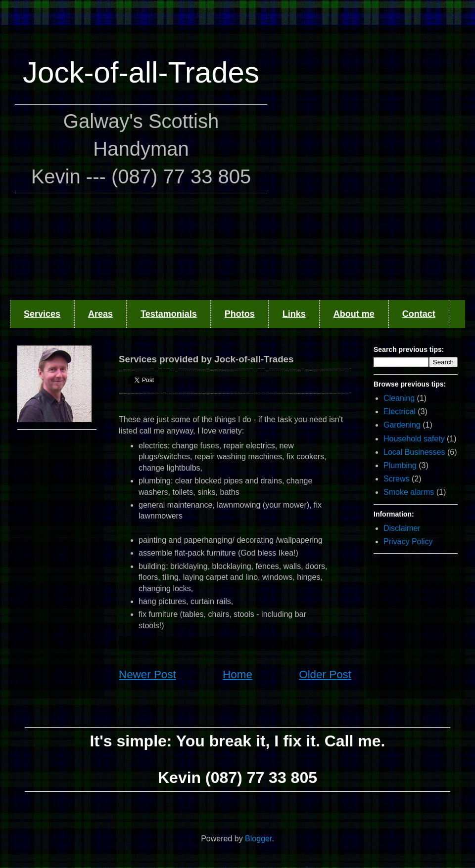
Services (42, 314)
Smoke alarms (409, 492)
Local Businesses (414, 452)
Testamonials (169, 314)
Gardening (402, 425)
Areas (100, 314)
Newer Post (147, 674)
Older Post (325, 674)
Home (237, 674)
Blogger (258, 839)
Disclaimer (402, 528)
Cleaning (399, 398)
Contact (419, 314)
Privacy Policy (408, 542)
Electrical (400, 412)
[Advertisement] (107, 156)
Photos (240, 314)
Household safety (414, 439)
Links (294, 314)
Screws (396, 479)
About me (354, 314)
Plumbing (400, 465)
